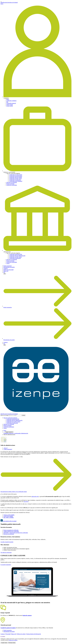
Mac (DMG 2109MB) (9, 518)
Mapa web (6, 271)
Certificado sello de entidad (15, 177)
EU (4, 272)
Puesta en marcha (10, 184)
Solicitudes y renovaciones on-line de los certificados (16, 533)
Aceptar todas (4, 643)
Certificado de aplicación (15, 180)
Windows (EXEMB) (9, 515)
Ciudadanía (6, 433)
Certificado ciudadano (11, 101)
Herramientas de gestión (9, 267)
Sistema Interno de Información (34, 634)
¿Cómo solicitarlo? (8, 449)
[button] (10, 418)
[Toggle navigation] (1, 2)
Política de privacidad (8, 270)
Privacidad (8, 634)
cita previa (26, 501)
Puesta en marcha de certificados (11, 530)
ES (5, 274)
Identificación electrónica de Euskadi (9, 2)
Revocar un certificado (9, 534)
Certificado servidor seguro (15, 179)
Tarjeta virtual (10, 105)
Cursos (8, 263)
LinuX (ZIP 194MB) (8, 516)
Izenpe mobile (10, 106)
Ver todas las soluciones (6, 552)
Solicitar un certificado (12, 182)
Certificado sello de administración (17, 256)
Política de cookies (21, 634)
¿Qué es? (6, 448)
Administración (25, 433)
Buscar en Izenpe (5, 415)
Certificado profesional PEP (16, 254)
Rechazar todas (12, 643)
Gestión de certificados (12, 185)
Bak (7, 102)
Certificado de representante (16, 175)
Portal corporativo (8, 266)
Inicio (2, 4)
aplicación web (35, 496)
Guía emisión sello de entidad (8, 521)
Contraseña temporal (11, 103)
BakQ (8, 99)
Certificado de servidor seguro (13, 422)
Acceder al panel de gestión (7, 542)
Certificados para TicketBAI (16, 181)
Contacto (6, 268)
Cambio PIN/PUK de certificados (11, 531)
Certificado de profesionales (16, 176)
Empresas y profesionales (15, 433)
